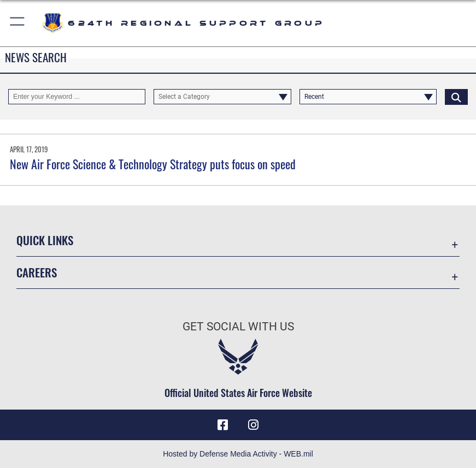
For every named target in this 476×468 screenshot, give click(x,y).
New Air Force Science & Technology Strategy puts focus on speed (153, 164)
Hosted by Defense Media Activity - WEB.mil (238, 454)
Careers (37, 272)
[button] (18, 23)
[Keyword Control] (77, 97)
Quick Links (45, 240)
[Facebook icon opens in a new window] (222, 425)
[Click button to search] (456, 97)
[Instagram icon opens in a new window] (254, 425)
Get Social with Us (238, 326)
